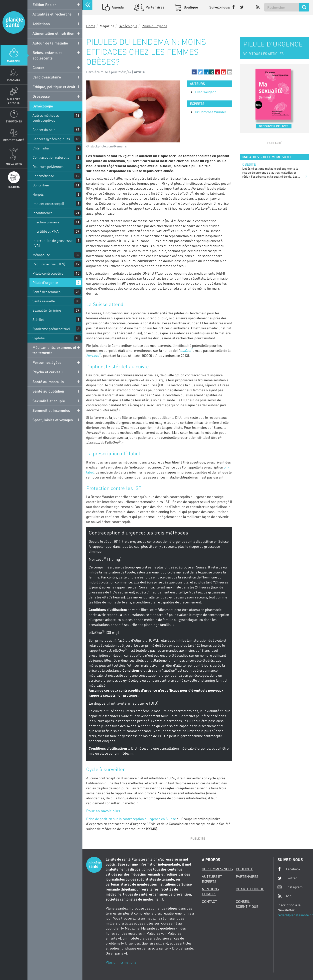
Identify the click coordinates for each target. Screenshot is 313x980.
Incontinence (42, 213)
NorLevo (93, 355)
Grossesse (41, 96)
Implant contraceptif (48, 204)
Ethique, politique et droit (54, 87)
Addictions (41, 24)
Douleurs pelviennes (48, 167)
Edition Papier (44, 4)
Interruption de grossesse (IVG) (52, 243)
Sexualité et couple (49, 401)
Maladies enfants (14, 101)
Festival (14, 187)
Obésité (249, 164)
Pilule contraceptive (48, 273)
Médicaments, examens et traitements (54, 350)
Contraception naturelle (51, 157)
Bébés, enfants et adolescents (47, 55)
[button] (194, 72)
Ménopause (41, 255)
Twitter (287, 878)
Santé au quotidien (48, 391)
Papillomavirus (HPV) (49, 264)
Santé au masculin (48, 382)
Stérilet (38, 319)
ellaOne (185, 350)
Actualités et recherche (52, 14)
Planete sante (14, 22)
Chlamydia (41, 148)
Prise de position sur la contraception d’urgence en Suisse (131, 819)
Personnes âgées (47, 362)
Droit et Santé (14, 140)
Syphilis (39, 338)
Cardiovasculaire (47, 77)
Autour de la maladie (50, 43)
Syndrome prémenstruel (51, 329)
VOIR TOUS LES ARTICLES (263, 54)
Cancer (38, 67)
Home (91, 26)
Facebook (289, 869)
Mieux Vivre (14, 164)
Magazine (14, 61)
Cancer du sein (44, 130)
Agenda (117, 7)
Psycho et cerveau (48, 372)
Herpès (38, 194)
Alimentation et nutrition (53, 33)
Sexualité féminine (47, 310)
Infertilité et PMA (46, 231)
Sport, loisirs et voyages (53, 420)
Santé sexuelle (44, 301)
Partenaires (155, 7)
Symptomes (14, 121)
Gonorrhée (41, 185)
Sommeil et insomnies (51, 410)
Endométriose (43, 176)
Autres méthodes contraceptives (46, 118)
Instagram (290, 887)
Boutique (190, 7)
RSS (285, 896)
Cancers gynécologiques (51, 139)
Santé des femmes (46, 292)
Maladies (14, 80)
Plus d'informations (121, 962)
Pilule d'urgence (45, 282)
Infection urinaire (46, 222)
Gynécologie (43, 106)
